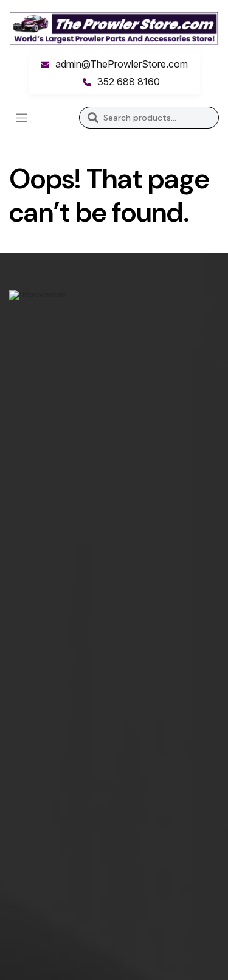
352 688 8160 (129, 82)
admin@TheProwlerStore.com (122, 64)
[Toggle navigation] (22, 118)
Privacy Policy (40, 639)
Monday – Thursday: (54, 807)
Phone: (24, 724)
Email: (22, 749)
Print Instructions (47, 554)
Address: (29, 768)
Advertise (31, 530)
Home (22, 481)
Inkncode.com (120, 957)
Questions (32, 664)
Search (93, 118)
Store (22, 505)
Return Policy (38, 615)
